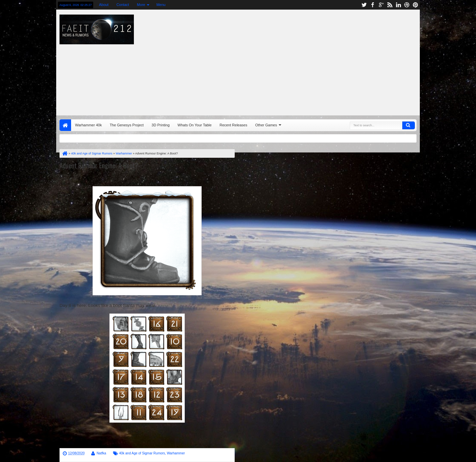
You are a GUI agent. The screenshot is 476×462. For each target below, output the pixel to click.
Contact (123, 5)
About (104, 5)
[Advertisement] (326, 61)
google (381, 5)
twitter (364, 5)
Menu (161, 5)
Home (65, 125)
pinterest (416, 5)
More (141, 5)
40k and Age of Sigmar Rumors (142, 453)
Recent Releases (233, 125)
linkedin (398, 5)
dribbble (407, 5)
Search (409, 125)
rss (390, 5)
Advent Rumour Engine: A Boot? (99, 165)
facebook (373, 5)
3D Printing (161, 125)
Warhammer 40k (88, 125)
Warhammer (176, 453)
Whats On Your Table (195, 125)
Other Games (266, 125)
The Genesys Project (127, 125)
